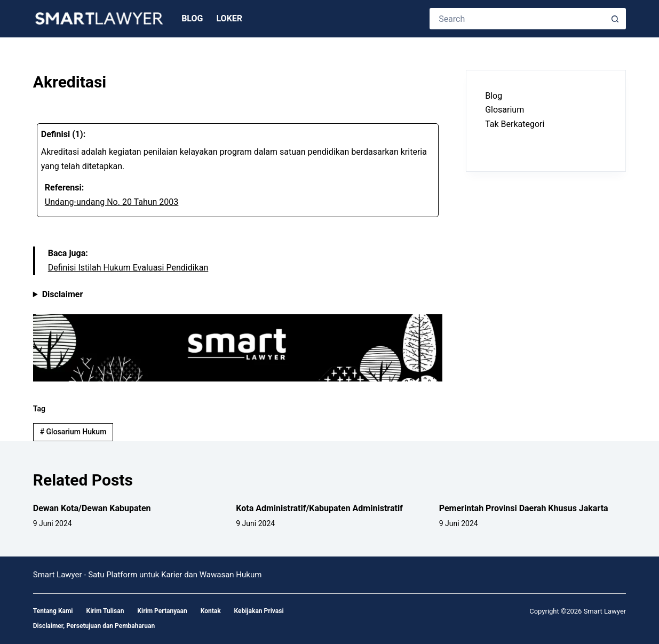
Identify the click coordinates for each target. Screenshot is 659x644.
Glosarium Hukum (73, 432)
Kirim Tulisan (105, 611)
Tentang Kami (53, 611)
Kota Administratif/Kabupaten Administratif (319, 508)
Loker (229, 18)
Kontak (211, 611)
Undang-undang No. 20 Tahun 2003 (112, 202)
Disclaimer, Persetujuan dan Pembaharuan (94, 626)
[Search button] (615, 19)
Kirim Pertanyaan (162, 611)
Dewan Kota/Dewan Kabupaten (92, 508)
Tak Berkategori (515, 124)
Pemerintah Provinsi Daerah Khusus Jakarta (524, 508)
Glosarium (505, 110)
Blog (192, 18)
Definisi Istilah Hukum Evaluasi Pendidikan (128, 268)
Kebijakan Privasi (259, 611)
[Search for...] (517, 19)
